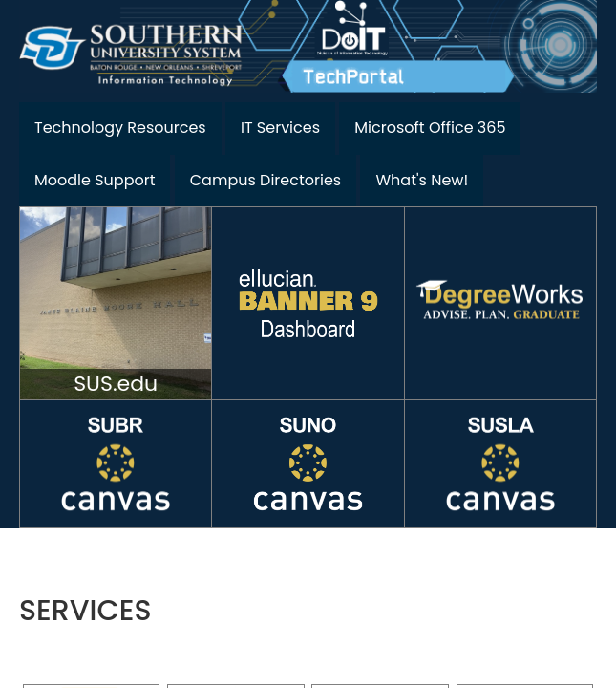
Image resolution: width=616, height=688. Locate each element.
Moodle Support (95, 180)
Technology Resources (120, 128)
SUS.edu (116, 384)
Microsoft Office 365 (430, 128)
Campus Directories (266, 180)
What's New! (422, 180)
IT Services (280, 128)
